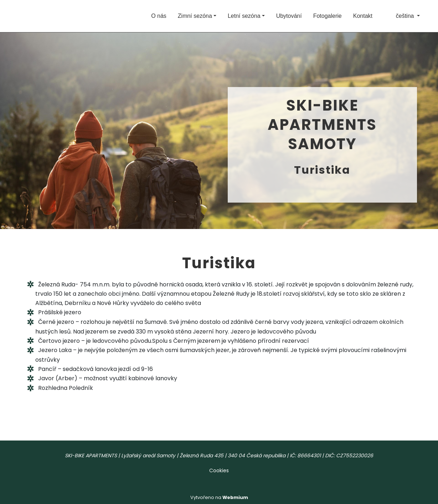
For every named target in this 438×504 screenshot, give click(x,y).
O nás (159, 16)
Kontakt (363, 16)
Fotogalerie (328, 16)
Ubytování (289, 16)
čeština (400, 16)
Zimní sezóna (195, 16)
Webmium (235, 497)
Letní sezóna (244, 16)
